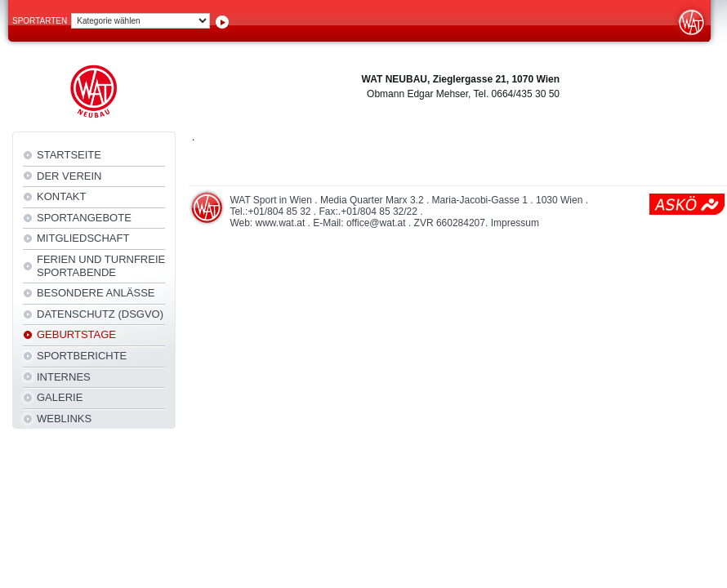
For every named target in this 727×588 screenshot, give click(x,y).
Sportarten (40, 21)
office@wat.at (376, 223)
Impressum (515, 223)
